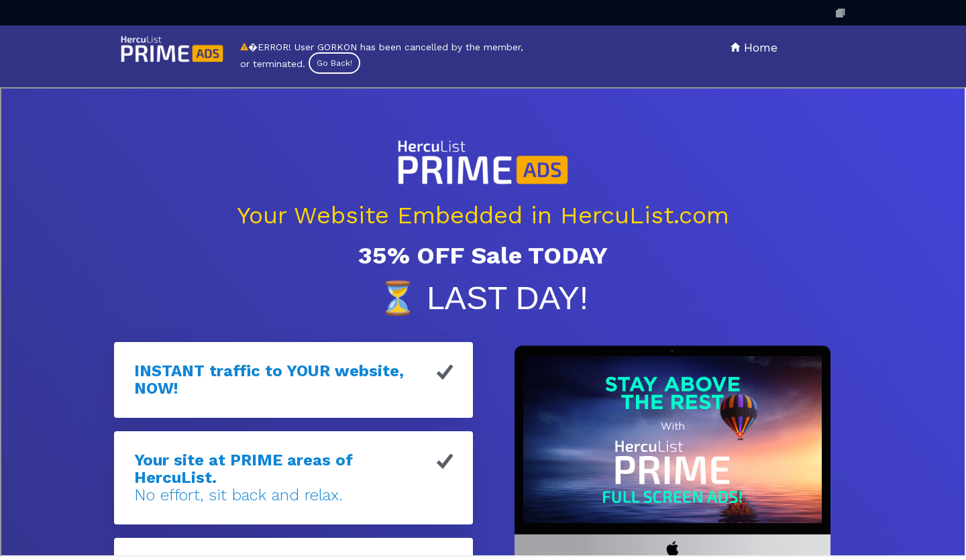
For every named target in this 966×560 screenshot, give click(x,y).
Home (754, 47)
